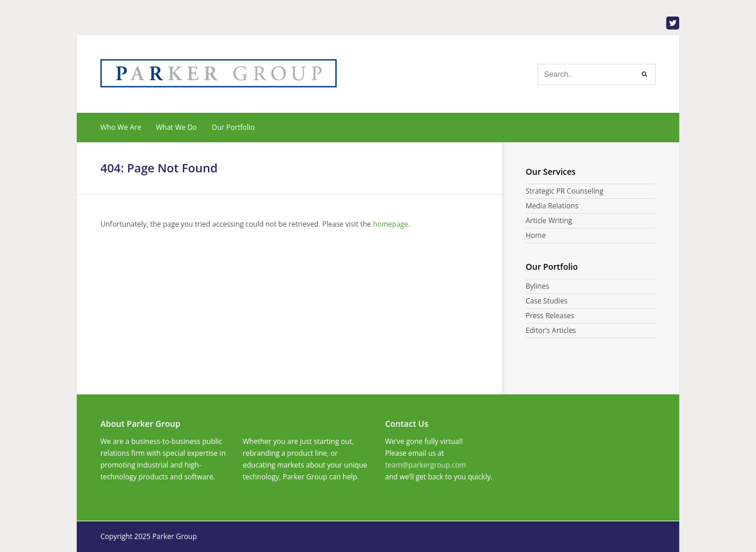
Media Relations (552, 206)
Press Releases (550, 316)
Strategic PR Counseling (564, 191)
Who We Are (121, 127)
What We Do (176, 127)
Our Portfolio (233, 127)
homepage (390, 224)
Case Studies (547, 301)
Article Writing (549, 221)
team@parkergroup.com (426, 465)
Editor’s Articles (551, 330)
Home (536, 235)
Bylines (537, 286)
